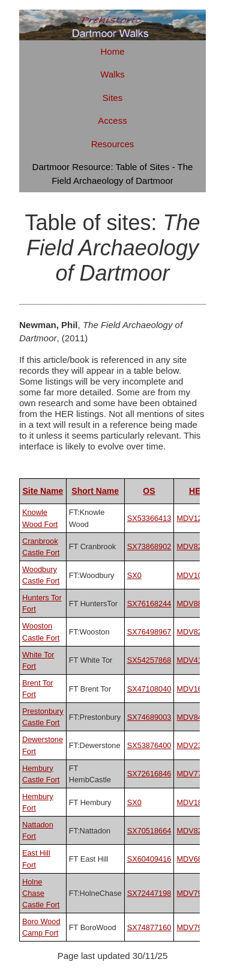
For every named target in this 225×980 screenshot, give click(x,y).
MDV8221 (193, 546)
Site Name (43, 491)
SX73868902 (149, 546)
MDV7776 (193, 774)
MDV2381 (193, 745)
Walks (112, 74)
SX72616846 (149, 774)
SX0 (134, 575)
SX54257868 (149, 660)
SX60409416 (149, 859)
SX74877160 (149, 927)
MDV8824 (193, 604)
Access (112, 120)
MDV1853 (193, 802)
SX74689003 (149, 717)
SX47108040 (149, 689)
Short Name (95, 491)
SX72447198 (149, 893)
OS (149, 491)
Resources (113, 144)
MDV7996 (193, 893)
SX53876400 (149, 745)
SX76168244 (149, 604)
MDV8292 (193, 632)
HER (198, 491)
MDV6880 (193, 859)
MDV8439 (193, 717)
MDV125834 (198, 518)
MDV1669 (193, 689)
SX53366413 (149, 518)
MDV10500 (196, 575)
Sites (112, 98)
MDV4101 (193, 660)
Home (112, 51)
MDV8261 (193, 831)
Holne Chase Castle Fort (41, 893)
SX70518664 (149, 831)
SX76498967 (149, 632)
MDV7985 (193, 927)
